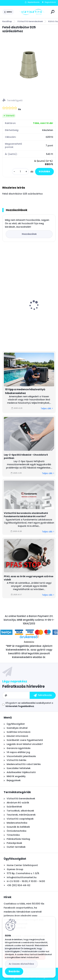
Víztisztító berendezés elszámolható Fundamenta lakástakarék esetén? (26, 515)
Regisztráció (50, 2)
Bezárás (14, 971)
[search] (53, 12)
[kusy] (20, 172)
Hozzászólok (29, 234)
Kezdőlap (7, 21)
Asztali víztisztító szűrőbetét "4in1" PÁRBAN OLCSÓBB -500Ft (25, 311)
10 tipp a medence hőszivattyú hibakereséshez (25, 391)
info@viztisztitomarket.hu (22, 877)
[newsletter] (43, 695)
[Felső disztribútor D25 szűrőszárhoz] (29, 65)
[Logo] (32, 12)
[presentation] (4, 300)
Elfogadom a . (29, 705)
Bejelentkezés (34, 2)
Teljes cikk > (47, 409)
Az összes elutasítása (21, 964)
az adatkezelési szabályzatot (34, 703)
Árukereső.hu (29, 642)
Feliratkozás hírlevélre (24, 686)
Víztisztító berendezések (30, 21)
